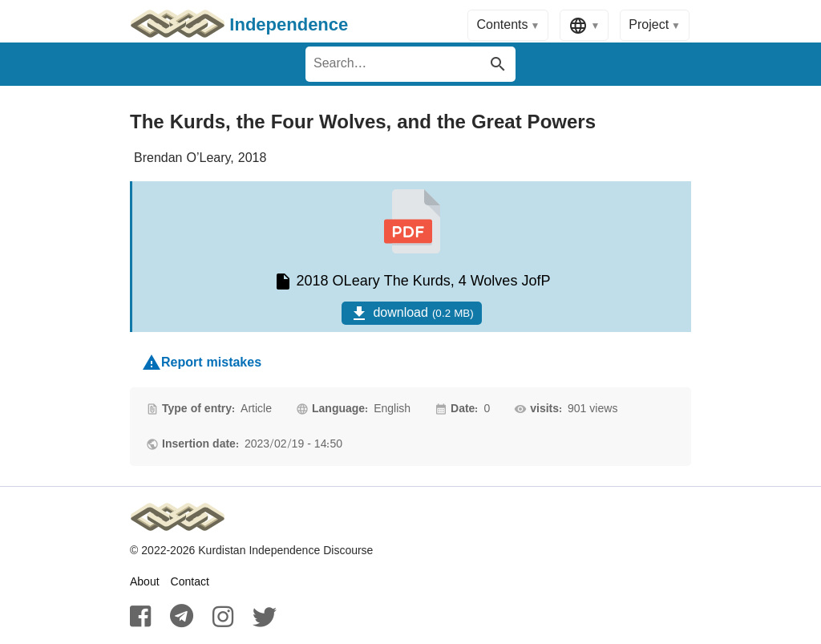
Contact (190, 582)
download (411, 313)
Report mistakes (202, 363)
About (145, 582)
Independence (239, 26)
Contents (502, 25)
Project (649, 25)
